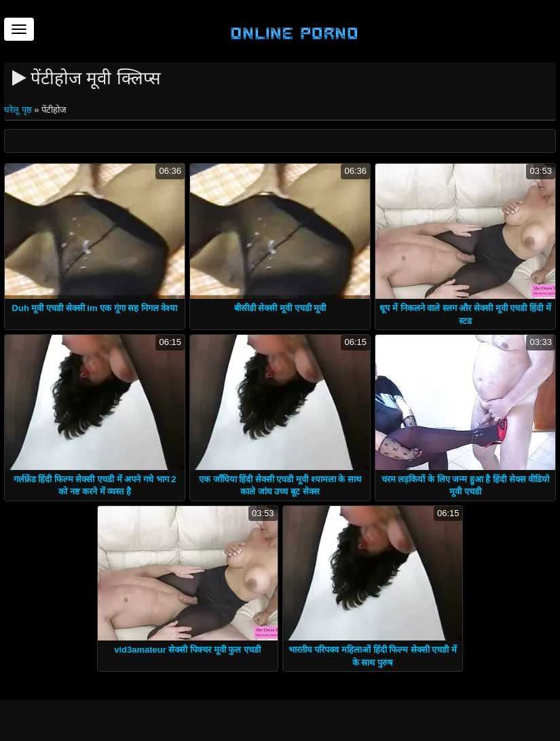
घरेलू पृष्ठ (19, 110)
